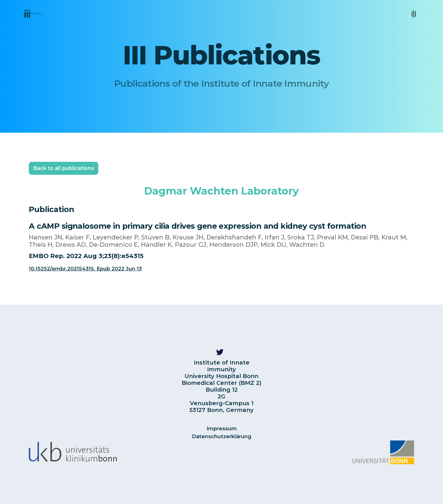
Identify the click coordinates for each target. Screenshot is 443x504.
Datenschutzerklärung (222, 437)
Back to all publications (64, 168)
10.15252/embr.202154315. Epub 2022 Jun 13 (85, 269)
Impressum (222, 429)
